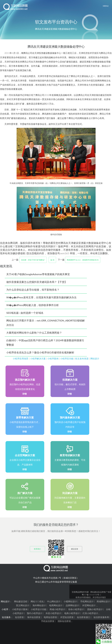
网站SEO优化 (37, 601)
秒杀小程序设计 (76, 609)
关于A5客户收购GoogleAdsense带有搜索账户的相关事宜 (38, 274)
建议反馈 (75, 549)
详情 (24, 394)
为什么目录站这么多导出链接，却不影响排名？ (33, 290)
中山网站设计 (54, 601)
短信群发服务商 (101, 617)
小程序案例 (53, 359)
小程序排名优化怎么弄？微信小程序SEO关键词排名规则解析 (40, 352)
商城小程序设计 (57, 609)
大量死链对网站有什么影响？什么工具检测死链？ (34, 333)
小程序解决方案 (38, 359)
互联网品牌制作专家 (80, 592)
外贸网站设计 (89, 605)
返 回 (52, 260)
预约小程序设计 (35, 613)
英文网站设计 (23, 605)
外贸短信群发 (67, 617)
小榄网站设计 (70, 601)
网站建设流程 (21, 601)
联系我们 (37, 549)
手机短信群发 (48, 621)
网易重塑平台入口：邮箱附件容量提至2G (83, 260)
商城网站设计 (103, 601)
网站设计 (95, 359)
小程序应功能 (67, 359)
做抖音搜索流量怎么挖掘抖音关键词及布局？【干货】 (37, 282)
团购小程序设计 (95, 609)
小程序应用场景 (21, 359)
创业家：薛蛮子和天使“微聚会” (33, 260)
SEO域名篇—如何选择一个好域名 (25, 313)
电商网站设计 (56, 605)
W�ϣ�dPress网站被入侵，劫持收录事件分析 (33, 305)
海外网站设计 (39, 605)
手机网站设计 (87, 601)
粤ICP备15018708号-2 (91, 595)
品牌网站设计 (72, 605)
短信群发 (19, 617)
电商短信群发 (50, 617)
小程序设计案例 (20, 609)
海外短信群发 (34, 617)
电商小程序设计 (72, 613)
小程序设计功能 (39, 609)
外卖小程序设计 (53, 613)
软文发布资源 (82, 359)
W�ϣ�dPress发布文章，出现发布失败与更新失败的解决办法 (41, 297)
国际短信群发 (64, 621)
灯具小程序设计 (90, 613)
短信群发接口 (84, 617)
